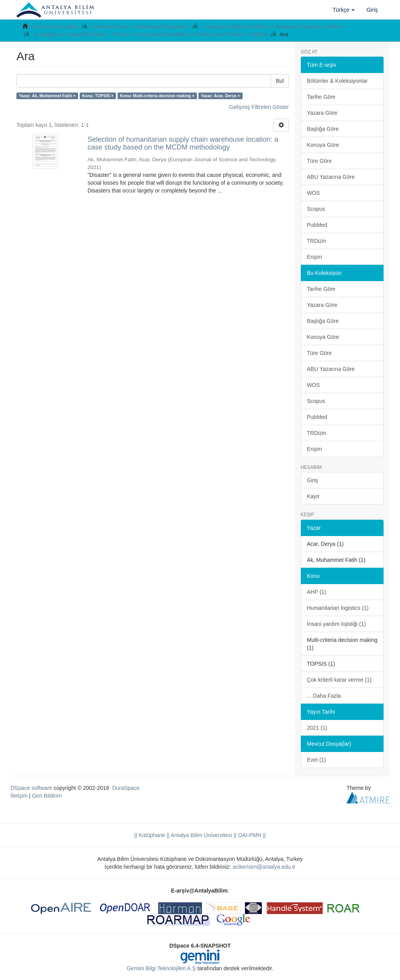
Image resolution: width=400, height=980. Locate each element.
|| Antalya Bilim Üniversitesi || (201, 835)
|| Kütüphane (150, 835)
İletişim (19, 796)
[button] (344, 10)
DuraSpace (126, 788)
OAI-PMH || (251, 835)
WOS (313, 193)
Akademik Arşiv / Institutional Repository (140, 27)
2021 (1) (317, 728)
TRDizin (317, 241)
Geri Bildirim (47, 796)
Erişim (315, 257)
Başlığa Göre (323, 129)
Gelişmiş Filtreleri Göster (259, 107)
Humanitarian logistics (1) (338, 608)
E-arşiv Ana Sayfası (55, 27)
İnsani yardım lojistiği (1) (337, 624)
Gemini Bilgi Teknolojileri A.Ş (161, 968)
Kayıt (313, 496)
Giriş (313, 480)
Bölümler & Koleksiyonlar (337, 81)
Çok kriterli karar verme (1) (339, 680)
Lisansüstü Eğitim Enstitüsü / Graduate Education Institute (273, 27)
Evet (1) (317, 760)
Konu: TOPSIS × (98, 96)
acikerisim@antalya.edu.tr (264, 867)
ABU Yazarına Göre (331, 177)
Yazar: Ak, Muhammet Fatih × (47, 96)
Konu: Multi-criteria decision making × (157, 96)
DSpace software (31, 788)
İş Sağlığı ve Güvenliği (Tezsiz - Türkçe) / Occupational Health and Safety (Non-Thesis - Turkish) (151, 34)
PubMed (317, 225)
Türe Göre (320, 161)
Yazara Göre (322, 113)
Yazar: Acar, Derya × (220, 96)
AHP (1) (317, 592)
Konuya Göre (323, 145)
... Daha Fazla (324, 696)
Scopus (316, 209)
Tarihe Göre (321, 97)
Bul (280, 81)
